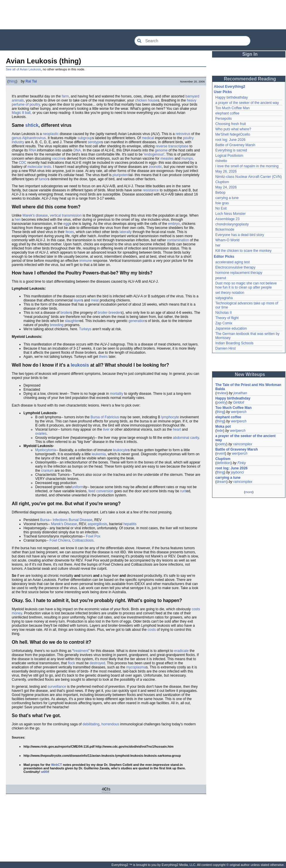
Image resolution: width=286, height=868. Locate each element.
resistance (151, 190)
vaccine (58, 159)
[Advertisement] (143, 15)
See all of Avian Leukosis (23, 69)
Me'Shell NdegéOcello (233, 134)
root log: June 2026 (230, 140)
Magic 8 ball (21, 113)
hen (18, 220)
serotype (94, 142)
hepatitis (130, 524)
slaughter (72, 321)
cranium (47, 471)
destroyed (97, 663)
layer (77, 300)
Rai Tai (31, 81)
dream (221, 482)
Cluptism (222, 182)
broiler (65, 313)
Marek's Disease (64, 524)
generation (137, 321)
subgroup (85, 138)
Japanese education (231, 328)
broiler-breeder (109, 313)
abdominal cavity (186, 438)
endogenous (154, 154)
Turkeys (85, 329)
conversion (105, 491)
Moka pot (223, 427)
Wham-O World (227, 240)
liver (106, 429)
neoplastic (51, 134)
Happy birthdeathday (232, 97)
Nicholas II (224, 313)
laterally (126, 232)
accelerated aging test (232, 262)
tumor (43, 179)
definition (224, 463)
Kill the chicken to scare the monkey (243, 251)
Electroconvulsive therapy (235, 267)
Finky (242, 463)
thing (12, 81)
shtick (32, 125)
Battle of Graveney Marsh (235, 145)
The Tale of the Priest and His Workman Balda (249, 387)
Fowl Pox (93, 536)
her (218, 245)
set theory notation (230, 293)
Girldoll (239, 402)
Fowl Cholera (60, 540)
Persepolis (224, 119)
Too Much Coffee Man (232, 108)
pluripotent (121, 175)
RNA (32, 150)
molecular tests (39, 167)
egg (66, 224)
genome (161, 150)
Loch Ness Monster (230, 214)
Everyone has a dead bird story (240, 235)
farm (65, 96)
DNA (77, 150)
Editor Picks (224, 257)
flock (71, 663)
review (222, 393)
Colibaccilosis (83, 540)
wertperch (239, 412)
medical (148, 138)
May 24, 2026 (226, 187)
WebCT (56, 765)
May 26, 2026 (226, 171)
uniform (78, 487)
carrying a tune (227, 198)
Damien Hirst (225, 348)
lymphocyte (170, 417)
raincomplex (243, 444)
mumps (187, 159)
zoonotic (155, 167)
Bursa (45, 520)
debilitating (91, 724)
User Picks (223, 92)
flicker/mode (225, 230)
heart (177, 429)
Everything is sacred (231, 150)
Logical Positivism (229, 156)
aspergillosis (97, 524)
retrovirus (183, 134)
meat (95, 300)
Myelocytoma (46, 450)
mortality (117, 394)
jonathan (240, 393)
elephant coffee (227, 113)
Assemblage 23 (227, 219)
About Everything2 (230, 87)
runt (183, 491)
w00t (45, 772)
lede (220, 431)
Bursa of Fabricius (105, 417)
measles (167, 159)
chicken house (146, 100)
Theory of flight (227, 318)
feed (92, 491)
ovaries (41, 434)
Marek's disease (35, 215)
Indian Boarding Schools (234, 343)
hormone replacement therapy (239, 273)
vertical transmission (66, 215)
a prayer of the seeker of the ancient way (247, 103)
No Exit (221, 208)
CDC (23, 163)
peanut (221, 278)
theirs (103, 357)
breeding (57, 325)
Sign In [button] (250, 54)
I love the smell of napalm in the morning (247, 166)
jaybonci (237, 472)
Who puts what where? (233, 129)
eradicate (181, 651)
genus (17, 138)
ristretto (221, 161)
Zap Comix (224, 323)
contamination (178, 240)
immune (86, 261)
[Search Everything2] (192, 41)
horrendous (110, 724)
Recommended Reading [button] (250, 79)
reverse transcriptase (172, 146)
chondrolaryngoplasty (232, 224)
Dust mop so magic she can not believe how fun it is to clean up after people (247, 285)
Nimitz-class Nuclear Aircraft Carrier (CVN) (249, 177)
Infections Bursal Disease (72, 520)
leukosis (80, 365)
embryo (174, 224)
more (249, 492)
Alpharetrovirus (34, 138)
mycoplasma (136, 667)
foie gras (222, 203)
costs (152, 630)
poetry (221, 402)
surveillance (57, 687)
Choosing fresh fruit (231, 124)
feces (70, 232)
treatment (81, 651)
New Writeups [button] (250, 374)
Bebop (220, 193)
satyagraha (224, 298)
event (221, 454)
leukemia (99, 454)
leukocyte (120, 450)
